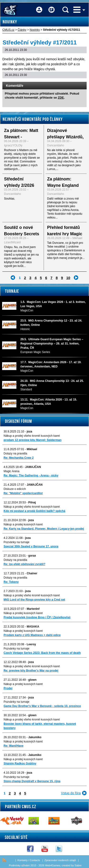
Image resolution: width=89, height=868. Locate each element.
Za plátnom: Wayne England (63, 182)
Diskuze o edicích (15, 489)
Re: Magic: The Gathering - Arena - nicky (31, 475)
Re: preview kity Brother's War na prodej (31, 671)
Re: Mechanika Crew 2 (19, 458)
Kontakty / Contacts (29, 860)
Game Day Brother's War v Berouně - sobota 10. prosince (42, 706)
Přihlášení (39, 7)
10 (68, 278)
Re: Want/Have (14, 746)
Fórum (52, 7)
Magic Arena (12, 471)
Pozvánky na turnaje (16, 542)
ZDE (61, 98)
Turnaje (12, 291)
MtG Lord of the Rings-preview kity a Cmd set (34, 600)
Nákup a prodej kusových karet (23, 524)
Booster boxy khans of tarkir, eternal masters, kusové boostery (40, 726)
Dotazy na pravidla (15, 454)
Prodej (8, 688)
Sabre (78, 865)
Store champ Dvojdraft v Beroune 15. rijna (32, 781)
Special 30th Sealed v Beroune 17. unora (31, 546)
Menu (77, 10)
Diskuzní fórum (19, 421)
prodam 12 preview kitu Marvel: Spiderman (33, 440)
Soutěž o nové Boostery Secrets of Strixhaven (22, 234)
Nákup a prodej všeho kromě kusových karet (32, 436)
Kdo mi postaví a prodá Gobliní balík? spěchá (34, 511)
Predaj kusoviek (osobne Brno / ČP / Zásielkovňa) (37, 617)
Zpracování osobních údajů (60, 860)
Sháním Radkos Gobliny (20, 763)
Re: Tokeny (11, 582)
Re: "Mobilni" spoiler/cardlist (23, 493)
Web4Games (53, 865)
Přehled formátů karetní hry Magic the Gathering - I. (65, 234)
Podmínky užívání (19, 865)
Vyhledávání (66, 10)
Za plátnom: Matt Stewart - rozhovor (21, 137)
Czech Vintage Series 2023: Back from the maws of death (42, 653)
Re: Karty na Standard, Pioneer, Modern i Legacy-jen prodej (44, 529)
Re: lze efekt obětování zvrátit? (24, 564)
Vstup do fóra (71, 793)
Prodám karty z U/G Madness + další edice (32, 635)
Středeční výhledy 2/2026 (19, 182)
